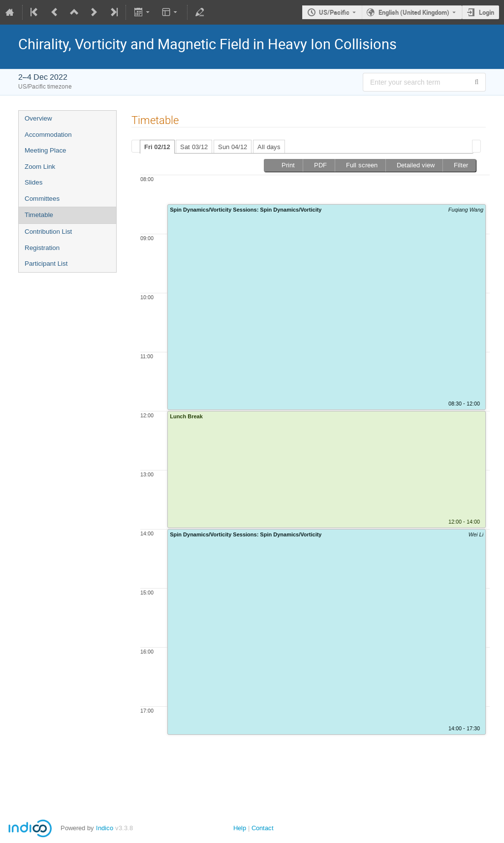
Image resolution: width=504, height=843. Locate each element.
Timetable (39, 215)
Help (240, 828)
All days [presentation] (269, 147)
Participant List (46, 264)
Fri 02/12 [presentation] (157, 147)
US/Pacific (334, 12)
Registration (42, 248)
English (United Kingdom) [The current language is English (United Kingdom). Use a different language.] (414, 12)
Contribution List (48, 232)
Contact (263, 828)
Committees (42, 199)
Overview (38, 118)
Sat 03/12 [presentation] (194, 147)
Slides (33, 182)
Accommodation (48, 135)
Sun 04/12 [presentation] (233, 147)
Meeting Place (45, 150)
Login (487, 12)
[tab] (157, 147)
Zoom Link (40, 167)
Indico (105, 828)
